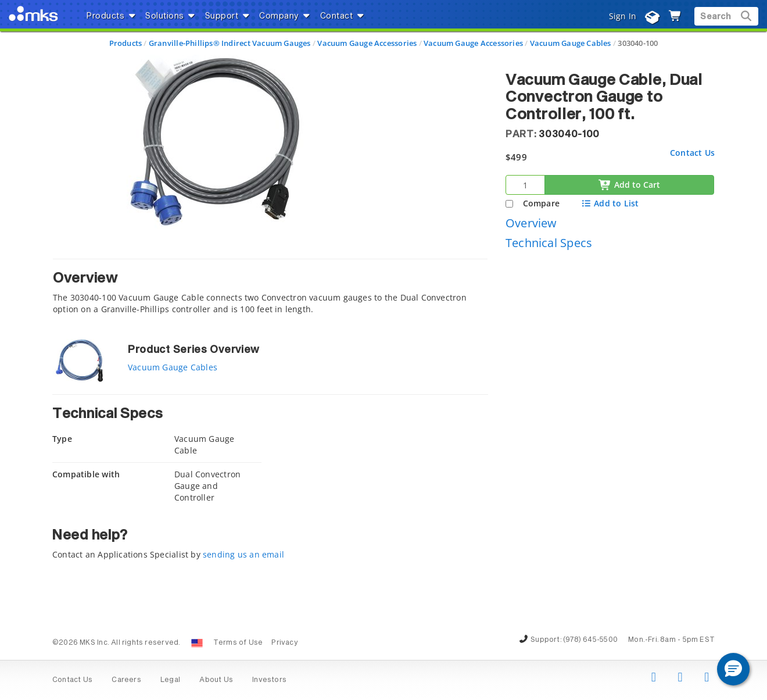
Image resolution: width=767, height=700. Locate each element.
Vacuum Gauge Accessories (367, 43)
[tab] (270, 290)
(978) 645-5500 (590, 640)
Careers (126, 680)
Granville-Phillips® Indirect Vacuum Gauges (230, 43)
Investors (269, 680)
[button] (733, 669)
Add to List (610, 203)
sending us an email (243, 554)
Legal (170, 680)
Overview (531, 223)
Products (126, 43)
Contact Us (692, 153)
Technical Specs (549, 243)
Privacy (284, 643)
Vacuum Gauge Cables (571, 43)
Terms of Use (238, 643)
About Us (216, 680)
